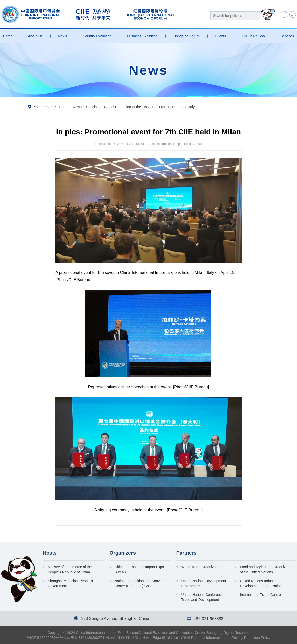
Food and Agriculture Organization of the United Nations (267, 570)
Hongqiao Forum (186, 36)
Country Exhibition (97, 36)
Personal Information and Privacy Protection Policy (231, 638)
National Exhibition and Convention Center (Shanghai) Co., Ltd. (142, 583)
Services (287, 36)
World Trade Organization (201, 567)
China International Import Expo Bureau (139, 570)
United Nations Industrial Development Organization (261, 583)
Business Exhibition (142, 36)
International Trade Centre (260, 595)
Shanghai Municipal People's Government (70, 583)
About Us (35, 36)
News (63, 36)
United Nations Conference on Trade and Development (205, 597)
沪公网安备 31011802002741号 (85, 638)
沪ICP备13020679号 (43, 638)
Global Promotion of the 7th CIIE (129, 107)
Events (221, 36)
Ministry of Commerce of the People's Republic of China (70, 570)
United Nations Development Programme (204, 583)
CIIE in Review (253, 36)
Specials (93, 107)
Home (8, 36)
